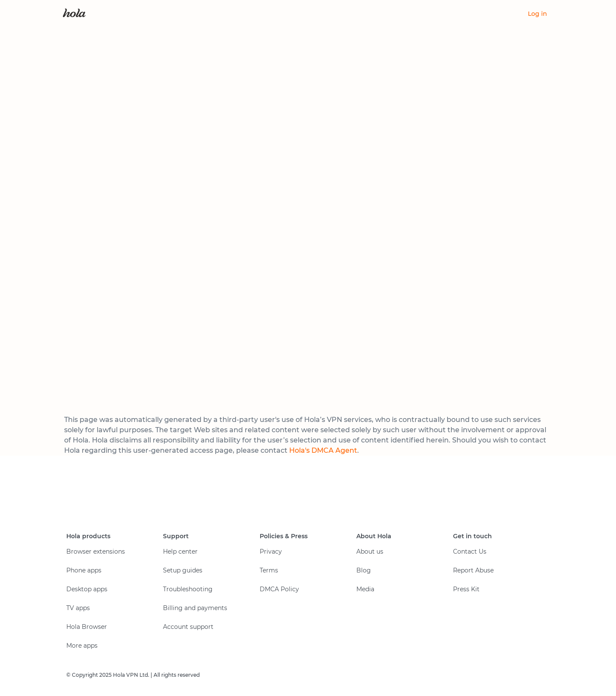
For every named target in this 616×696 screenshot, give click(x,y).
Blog (364, 570)
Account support (188, 627)
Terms (269, 570)
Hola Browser (87, 627)
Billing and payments (195, 608)
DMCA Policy (279, 589)
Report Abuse (473, 570)
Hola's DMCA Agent (323, 450)
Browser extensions (96, 551)
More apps (82, 646)
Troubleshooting (188, 589)
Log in (538, 14)
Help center (180, 551)
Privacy (271, 551)
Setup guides (183, 570)
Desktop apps (87, 589)
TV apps (78, 608)
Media (365, 589)
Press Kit (466, 589)
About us (370, 551)
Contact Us (470, 551)
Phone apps (84, 570)
